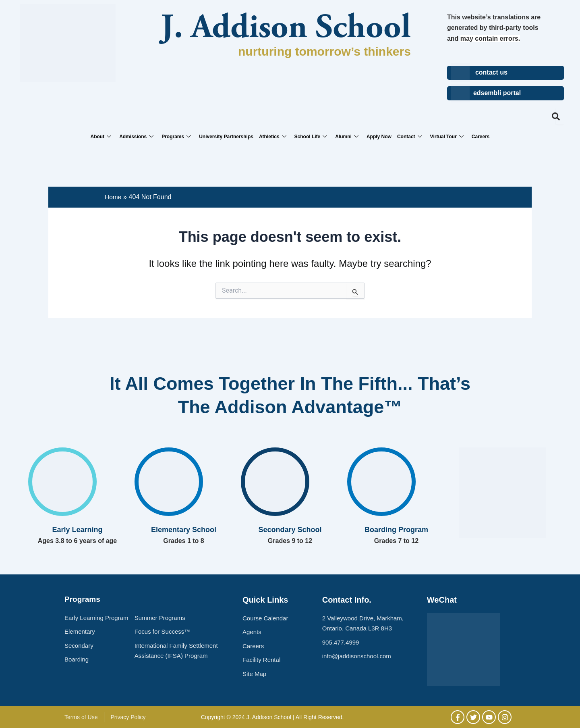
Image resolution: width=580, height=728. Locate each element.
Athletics (273, 137)
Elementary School (184, 530)
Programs (176, 137)
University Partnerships (226, 137)
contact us (491, 72)
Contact (410, 137)
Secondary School (290, 530)
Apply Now (379, 137)
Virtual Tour (447, 137)
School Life (311, 137)
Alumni (347, 137)
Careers (481, 137)
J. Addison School (286, 29)
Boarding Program (396, 530)
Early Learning (77, 530)
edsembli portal (497, 93)
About (101, 137)
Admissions (136, 137)
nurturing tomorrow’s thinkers (324, 51)
